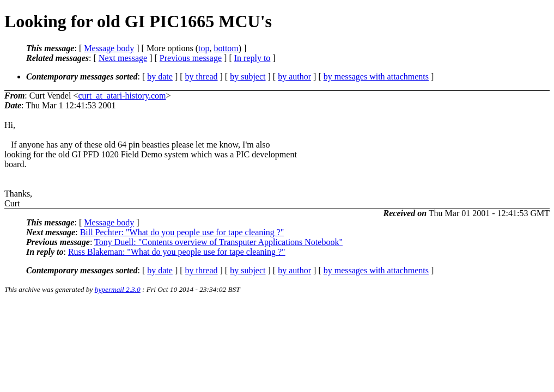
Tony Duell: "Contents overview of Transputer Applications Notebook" (218, 242)
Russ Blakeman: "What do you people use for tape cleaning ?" (177, 252)
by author (294, 76)
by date (160, 76)
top (204, 48)
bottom (226, 48)
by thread (202, 76)
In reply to (252, 58)
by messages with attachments (376, 76)
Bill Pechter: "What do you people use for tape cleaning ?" (182, 232)
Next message (123, 58)
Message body (109, 48)
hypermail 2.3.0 (118, 289)
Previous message (191, 58)
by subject (248, 76)
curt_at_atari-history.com (122, 96)
